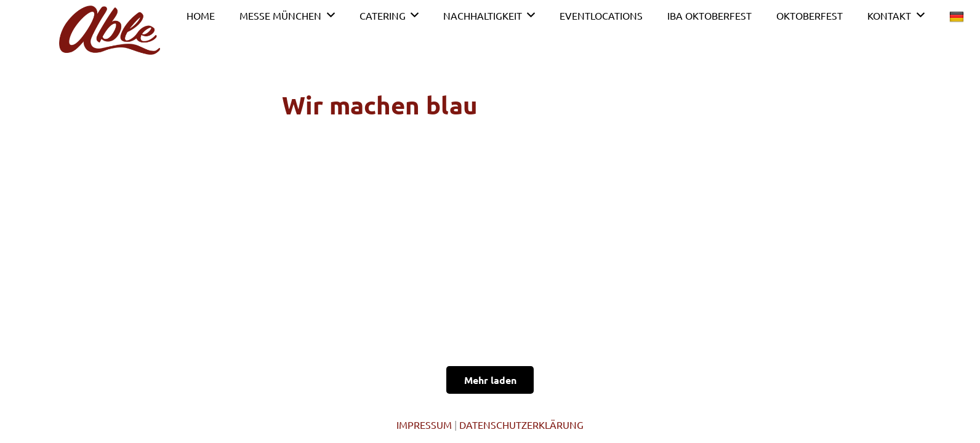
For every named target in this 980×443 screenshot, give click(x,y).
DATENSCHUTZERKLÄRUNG (521, 425)
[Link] (110, 30)
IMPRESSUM (424, 425)
